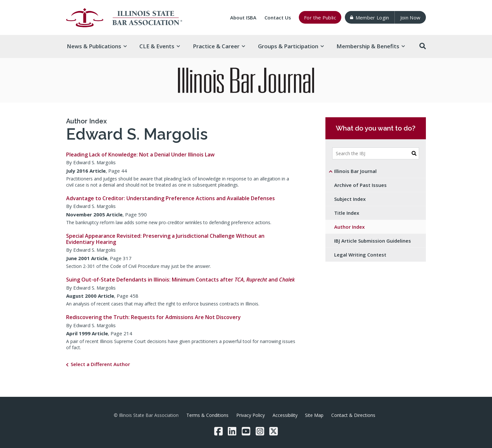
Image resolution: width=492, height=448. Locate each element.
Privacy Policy (251, 415)
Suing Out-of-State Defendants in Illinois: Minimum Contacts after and (180, 280)
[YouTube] (246, 431)
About (243, 17)
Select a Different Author (100, 364)
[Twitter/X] (274, 431)
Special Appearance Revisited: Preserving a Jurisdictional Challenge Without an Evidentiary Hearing (165, 239)
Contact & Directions (353, 415)
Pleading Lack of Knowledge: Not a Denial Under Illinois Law (140, 155)
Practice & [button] (219, 46)
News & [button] (97, 46)
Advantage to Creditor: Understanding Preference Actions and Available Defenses (170, 198)
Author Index (86, 121)
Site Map (314, 415)
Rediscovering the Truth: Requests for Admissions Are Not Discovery (153, 317)
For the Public (320, 17)
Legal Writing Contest (360, 255)
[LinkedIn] (232, 431)
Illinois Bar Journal (355, 171)
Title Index (347, 213)
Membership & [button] (371, 46)
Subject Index (350, 199)
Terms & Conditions (207, 415)
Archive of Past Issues (360, 185)
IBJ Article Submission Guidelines (373, 241)
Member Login (369, 17)
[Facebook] (218, 431)
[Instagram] (260, 431)
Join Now (410, 17)
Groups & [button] (291, 46)
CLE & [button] (160, 46)
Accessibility (285, 415)
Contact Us (278, 17)
